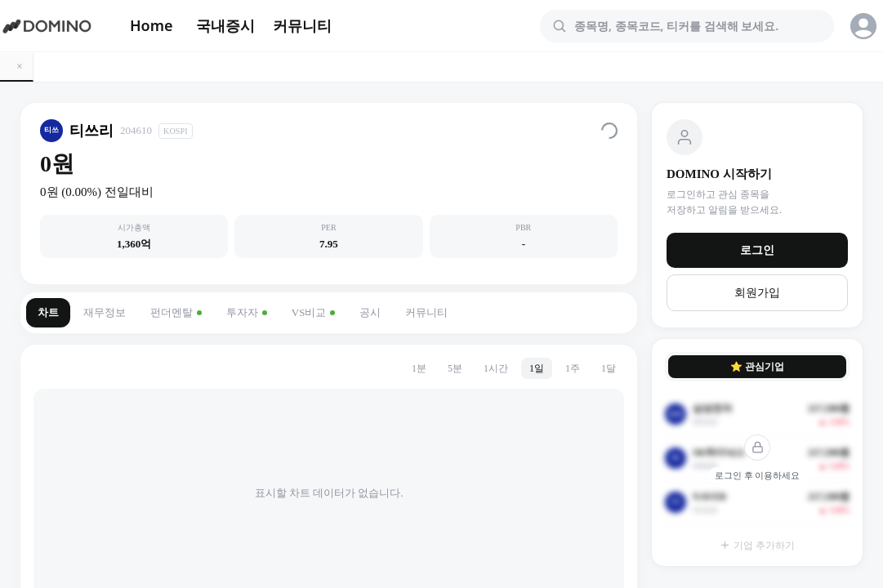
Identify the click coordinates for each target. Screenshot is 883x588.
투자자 (247, 312)
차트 (48, 312)
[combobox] (697, 26)
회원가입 (757, 293)
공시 (370, 312)
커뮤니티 (302, 25)
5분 (455, 368)
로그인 (757, 250)
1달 (609, 368)
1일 (537, 368)
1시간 (496, 368)
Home (152, 25)
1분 (419, 368)
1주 (573, 368)
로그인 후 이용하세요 (758, 475)
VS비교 (314, 312)
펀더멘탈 (176, 312)
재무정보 (105, 312)
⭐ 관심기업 (757, 367)
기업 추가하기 (757, 546)
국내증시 (225, 25)
